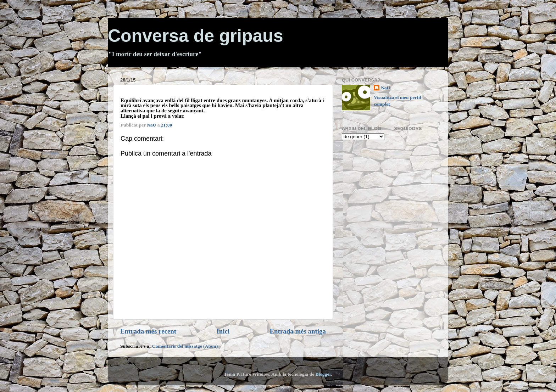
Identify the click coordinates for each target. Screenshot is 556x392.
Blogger (323, 374)
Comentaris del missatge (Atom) (185, 346)
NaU (385, 88)
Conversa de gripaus (196, 36)
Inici (223, 331)
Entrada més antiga (298, 331)
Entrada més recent (148, 331)
